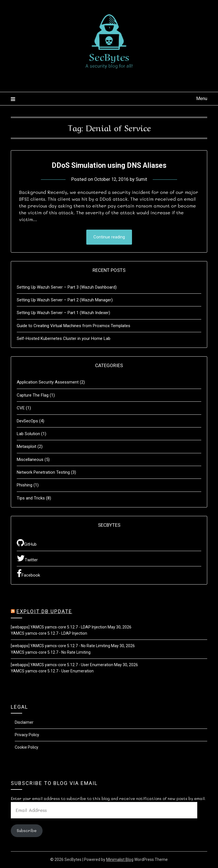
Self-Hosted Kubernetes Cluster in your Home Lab (64, 339)
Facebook (28, 574)
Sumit (143, 179)
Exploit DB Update (44, 612)
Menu (202, 99)
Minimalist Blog (120, 860)
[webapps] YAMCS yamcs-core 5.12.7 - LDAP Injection (59, 627)
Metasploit (27, 447)
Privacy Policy (27, 735)
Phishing (25, 486)
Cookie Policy (27, 748)
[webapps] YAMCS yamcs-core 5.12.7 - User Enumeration (62, 665)
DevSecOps (27, 421)
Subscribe (27, 831)
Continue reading (109, 237)
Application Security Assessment (48, 383)
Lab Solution (28, 434)
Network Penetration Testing (43, 473)
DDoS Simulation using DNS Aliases (109, 165)
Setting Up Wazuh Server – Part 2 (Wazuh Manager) (65, 300)
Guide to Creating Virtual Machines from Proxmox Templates (74, 326)
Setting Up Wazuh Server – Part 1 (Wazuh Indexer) (63, 313)
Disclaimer (24, 723)
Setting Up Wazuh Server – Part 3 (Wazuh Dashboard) (67, 287)
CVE (21, 408)
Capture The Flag (33, 395)
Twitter (27, 558)
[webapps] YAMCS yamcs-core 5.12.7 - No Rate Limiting (60, 646)
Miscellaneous (30, 460)
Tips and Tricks (31, 498)
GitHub (27, 543)
